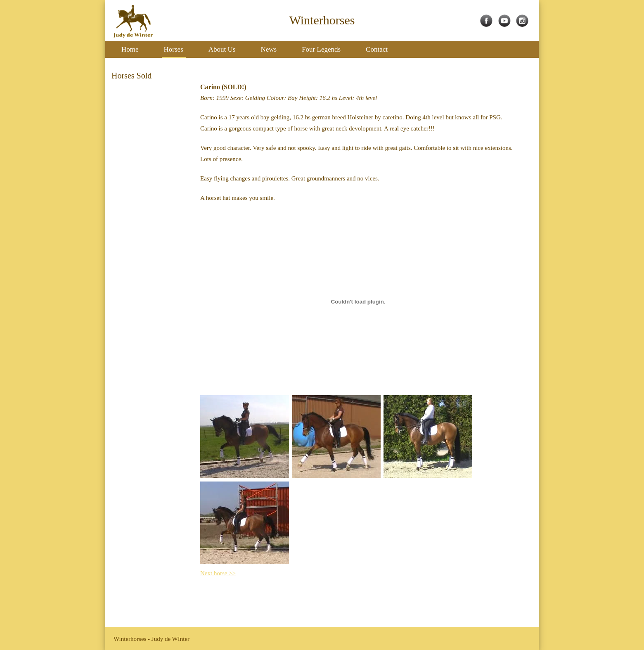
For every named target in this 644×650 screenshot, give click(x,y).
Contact (377, 49)
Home (130, 49)
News (269, 49)
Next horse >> (218, 573)
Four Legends (321, 49)
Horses (174, 49)
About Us (222, 49)
